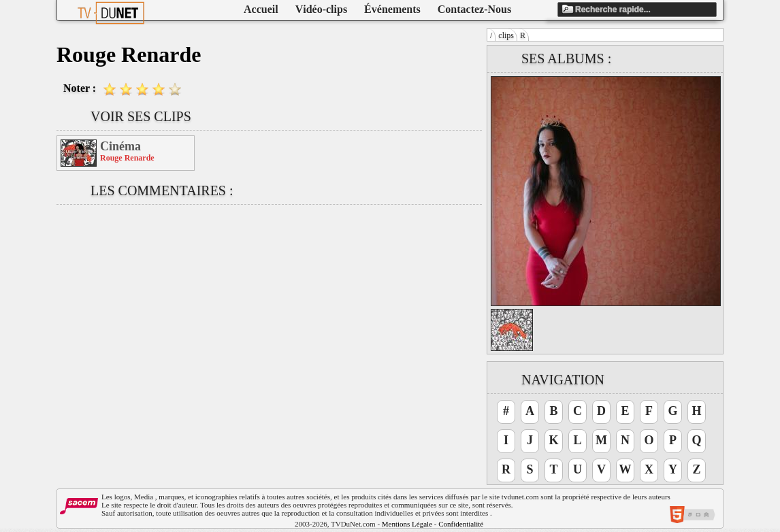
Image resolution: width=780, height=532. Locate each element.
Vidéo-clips (321, 9)
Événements (392, 9)
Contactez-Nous (474, 9)
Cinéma (120, 146)
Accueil (261, 9)
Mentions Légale (407, 524)
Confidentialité (461, 524)
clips (506, 35)
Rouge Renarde (127, 158)
